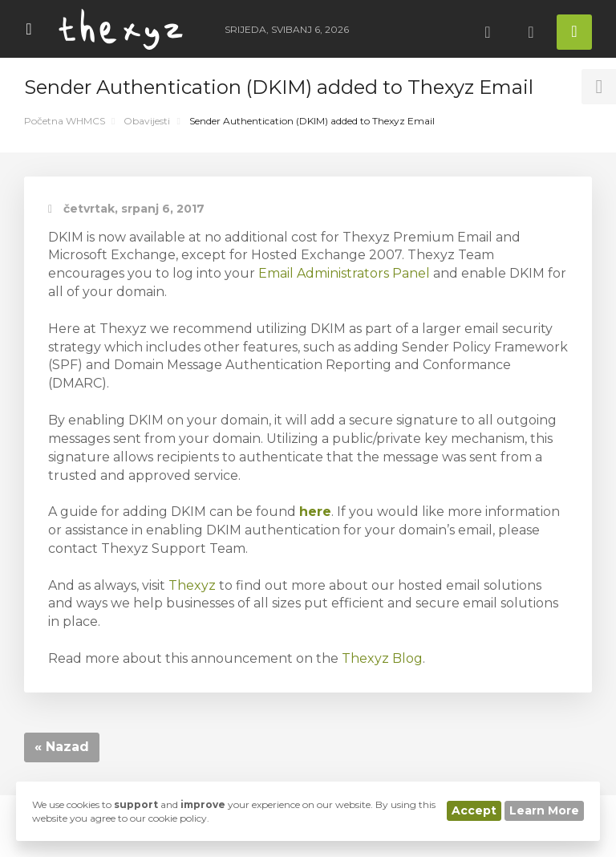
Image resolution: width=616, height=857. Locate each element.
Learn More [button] (544, 810)
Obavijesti (147, 121)
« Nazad (62, 747)
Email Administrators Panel (344, 273)
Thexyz (192, 585)
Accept (474, 810)
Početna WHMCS (65, 121)
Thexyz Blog (382, 658)
